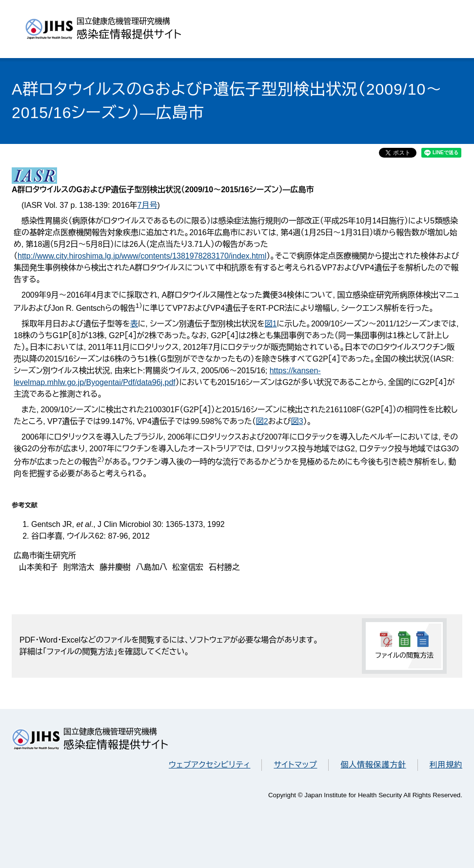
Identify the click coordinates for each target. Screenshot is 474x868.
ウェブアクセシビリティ (209, 765)
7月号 (147, 205)
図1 (271, 324)
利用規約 (446, 765)
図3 (297, 421)
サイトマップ (295, 765)
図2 (262, 421)
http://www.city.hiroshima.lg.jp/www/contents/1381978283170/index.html (142, 256)
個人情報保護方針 (373, 765)
